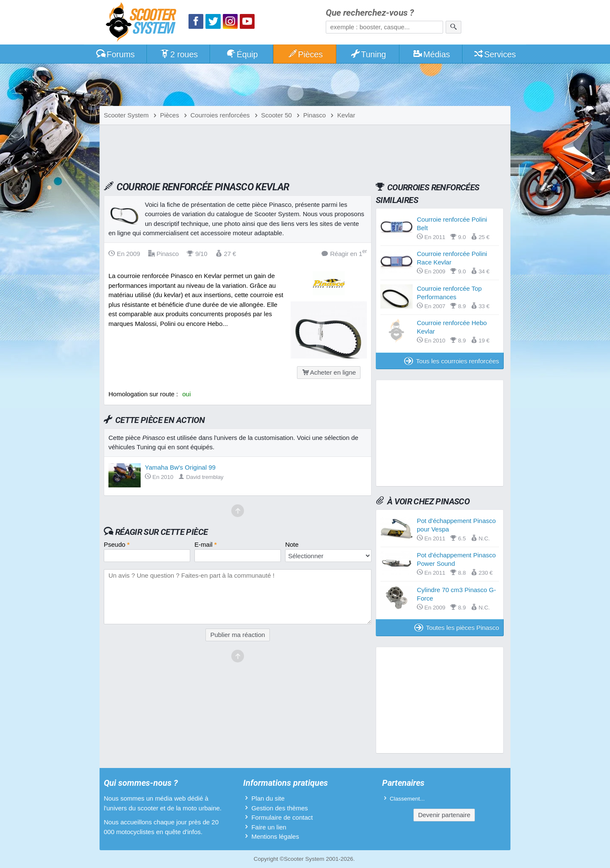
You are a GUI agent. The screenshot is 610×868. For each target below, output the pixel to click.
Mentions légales (275, 836)
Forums (115, 54)
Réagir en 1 (344, 253)
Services (495, 54)
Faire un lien (269, 827)
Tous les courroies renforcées (452, 361)
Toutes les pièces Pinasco (457, 627)
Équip (242, 54)
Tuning (368, 54)
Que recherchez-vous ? (370, 13)
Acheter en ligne (329, 372)
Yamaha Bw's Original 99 (180, 467)
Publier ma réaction (237, 635)
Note (292, 544)
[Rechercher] (453, 27)
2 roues (179, 54)
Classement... (407, 799)
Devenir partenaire (444, 815)
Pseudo (117, 544)
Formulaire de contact (282, 817)
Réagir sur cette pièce (162, 532)
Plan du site (268, 798)
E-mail (206, 544)
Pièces (305, 54)
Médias (431, 54)
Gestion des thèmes (279, 808)
